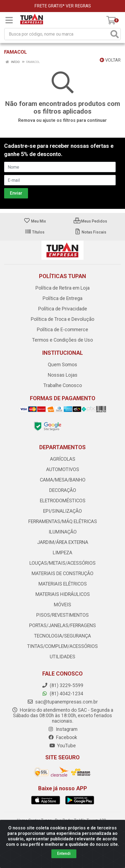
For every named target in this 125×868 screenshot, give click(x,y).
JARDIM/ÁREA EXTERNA (63, 542)
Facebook (63, 737)
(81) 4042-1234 (63, 694)
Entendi (64, 853)
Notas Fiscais (90, 232)
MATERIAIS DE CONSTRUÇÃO (63, 573)
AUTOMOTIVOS (63, 469)
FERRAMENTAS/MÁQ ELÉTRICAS (63, 521)
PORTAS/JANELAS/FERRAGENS (63, 625)
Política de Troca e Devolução (63, 319)
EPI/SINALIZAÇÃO (63, 511)
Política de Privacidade (63, 309)
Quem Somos (63, 365)
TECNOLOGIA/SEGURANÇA (63, 636)
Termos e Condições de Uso (63, 340)
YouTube (63, 746)
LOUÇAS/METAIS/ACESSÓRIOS (63, 563)
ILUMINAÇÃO (63, 532)
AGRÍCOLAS (63, 459)
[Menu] (9, 20)
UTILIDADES (63, 657)
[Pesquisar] (115, 34)
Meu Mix (35, 221)
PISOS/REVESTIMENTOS (63, 615)
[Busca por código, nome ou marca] (57, 34)
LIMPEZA (63, 553)
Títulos (35, 232)
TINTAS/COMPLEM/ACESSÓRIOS (63, 646)
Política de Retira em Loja (63, 288)
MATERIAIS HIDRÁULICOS (63, 594)
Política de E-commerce (63, 330)
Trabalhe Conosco (63, 385)
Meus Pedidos (90, 221)
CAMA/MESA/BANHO (63, 480)
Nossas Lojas (63, 375)
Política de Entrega (63, 298)
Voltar (110, 60)
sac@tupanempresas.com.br (63, 702)
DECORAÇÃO (63, 490)
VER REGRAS (78, 6)
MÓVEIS (63, 605)
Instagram (63, 729)
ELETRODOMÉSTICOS (63, 501)
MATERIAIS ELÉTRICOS (63, 584)
